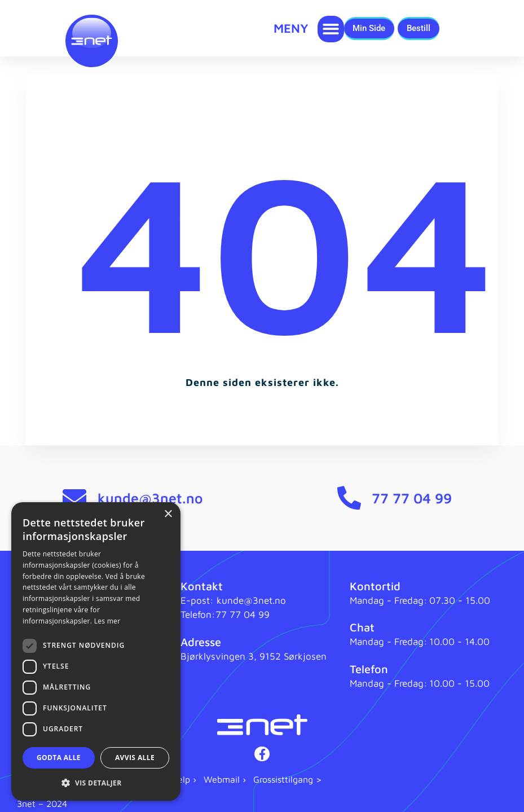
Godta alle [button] (59, 758)
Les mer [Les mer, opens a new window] (107, 621)
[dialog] (96, 651)
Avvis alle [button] (135, 758)
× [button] (168, 514)
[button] (331, 29)
